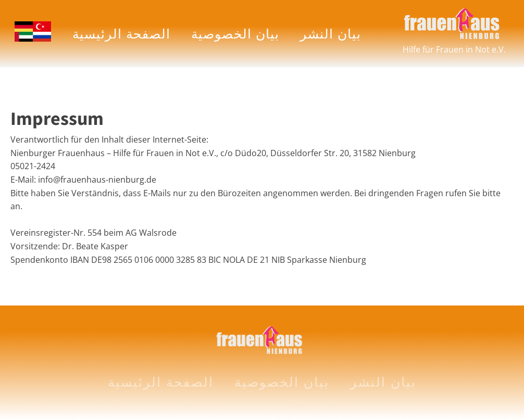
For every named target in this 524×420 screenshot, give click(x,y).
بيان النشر (330, 33)
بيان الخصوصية (235, 33)
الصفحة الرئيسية (121, 33)
